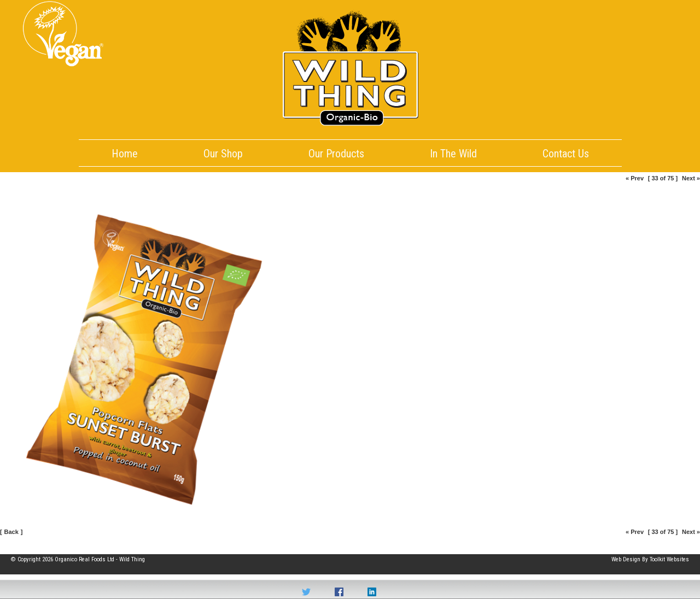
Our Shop (223, 154)
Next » (691, 178)
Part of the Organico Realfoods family (643, 546)
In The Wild (453, 154)
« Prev (635, 178)
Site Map (22, 546)
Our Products (336, 154)
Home (125, 154)
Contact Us (566, 154)
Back (11, 532)
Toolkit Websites (669, 559)
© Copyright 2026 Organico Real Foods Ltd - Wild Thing (78, 559)
